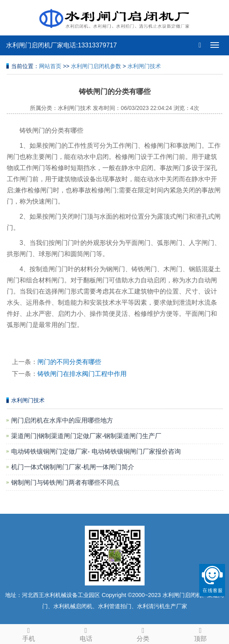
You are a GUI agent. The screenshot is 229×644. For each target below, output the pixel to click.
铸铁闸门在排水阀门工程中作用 (82, 374)
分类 (143, 633)
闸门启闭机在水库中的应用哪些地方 (62, 420)
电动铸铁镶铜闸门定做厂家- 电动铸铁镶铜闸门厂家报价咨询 (96, 451)
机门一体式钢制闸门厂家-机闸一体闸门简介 (73, 467)
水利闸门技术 (144, 66)
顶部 (200, 633)
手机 (29, 633)
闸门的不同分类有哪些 (69, 362)
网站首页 (50, 66)
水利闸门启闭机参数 (96, 66)
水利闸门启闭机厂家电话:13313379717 (61, 45)
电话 (86, 633)
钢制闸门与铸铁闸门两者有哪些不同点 (65, 483)
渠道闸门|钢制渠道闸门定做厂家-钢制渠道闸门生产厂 (86, 436)
